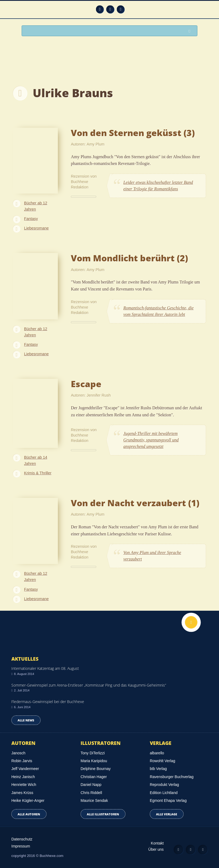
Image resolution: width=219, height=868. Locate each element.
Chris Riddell (91, 793)
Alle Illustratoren (103, 814)
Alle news (26, 720)
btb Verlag (158, 769)
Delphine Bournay (96, 769)
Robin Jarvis (22, 761)
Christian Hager (94, 777)
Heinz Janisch (23, 777)
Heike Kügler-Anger (28, 801)
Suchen (191, 31)
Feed (100, 9)
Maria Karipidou (94, 761)
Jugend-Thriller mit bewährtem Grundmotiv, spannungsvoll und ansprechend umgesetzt (151, 440)
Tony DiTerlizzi (93, 753)
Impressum (21, 846)
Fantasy (31, 219)
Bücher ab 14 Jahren (36, 460)
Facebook (110, 9)
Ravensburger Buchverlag (172, 777)
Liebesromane (36, 228)
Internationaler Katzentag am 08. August (45, 668)
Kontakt (157, 843)
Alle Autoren (29, 814)
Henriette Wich (24, 785)
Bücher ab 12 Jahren (36, 206)
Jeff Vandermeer (25, 769)
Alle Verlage (167, 814)
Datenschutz (22, 839)
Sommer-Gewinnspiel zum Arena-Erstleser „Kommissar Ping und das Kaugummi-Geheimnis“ (89, 685)
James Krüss (22, 793)
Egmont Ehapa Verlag (168, 801)
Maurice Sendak (94, 801)
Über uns (156, 849)
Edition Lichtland (164, 793)
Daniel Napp (91, 785)
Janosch (18, 753)
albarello (157, 753)
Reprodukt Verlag (164, 785)
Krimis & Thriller (38, 473)
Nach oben (191, 622)
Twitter (121, 9)
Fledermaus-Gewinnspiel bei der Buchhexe (48, 702)
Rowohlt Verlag (162, 761)
